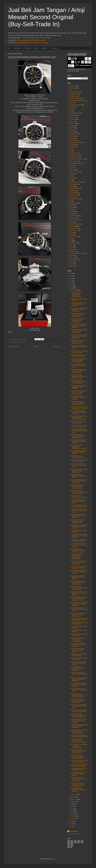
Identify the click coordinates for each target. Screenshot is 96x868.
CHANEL (71, 130)
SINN (70, 239)
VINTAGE (72, 258)
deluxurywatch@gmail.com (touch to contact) (31, 43)
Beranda (36, 347)
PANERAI (15, 342)
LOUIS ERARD (73, 193)
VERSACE (72, 256)
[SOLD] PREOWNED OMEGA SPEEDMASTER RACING (79, 711)
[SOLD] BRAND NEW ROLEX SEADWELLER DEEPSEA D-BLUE (79, 511)
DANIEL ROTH (73, 140)
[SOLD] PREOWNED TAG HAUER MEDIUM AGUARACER (78, 320)
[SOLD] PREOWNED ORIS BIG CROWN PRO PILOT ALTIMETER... (79, 726)
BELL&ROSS (73, 115)
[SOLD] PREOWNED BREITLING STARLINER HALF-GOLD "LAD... (78, 551)
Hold (70, 176)
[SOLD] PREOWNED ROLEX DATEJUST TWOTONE (78, 426)
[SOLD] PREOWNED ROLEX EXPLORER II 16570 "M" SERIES (78, 465)
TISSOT (71, 245)
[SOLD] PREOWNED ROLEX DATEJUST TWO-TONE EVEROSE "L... (78, 481)
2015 (71, 288)
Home (8, 48)
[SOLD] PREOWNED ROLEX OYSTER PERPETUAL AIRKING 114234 (78, 599)
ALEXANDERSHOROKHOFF (77, 101)
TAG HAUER (72, 243)
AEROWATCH (73, 96)
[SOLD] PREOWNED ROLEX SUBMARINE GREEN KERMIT (78, 774)
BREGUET (72, 122)
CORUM (71, 138)
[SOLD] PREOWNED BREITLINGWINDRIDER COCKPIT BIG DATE (78, 757)
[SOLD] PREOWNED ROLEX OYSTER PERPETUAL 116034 (78, 366)
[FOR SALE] (72, 86)
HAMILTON (72, 170)
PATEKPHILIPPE (74, 216)
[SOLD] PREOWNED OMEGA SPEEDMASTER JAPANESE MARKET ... (79, 732)
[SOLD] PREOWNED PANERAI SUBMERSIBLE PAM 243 (79, 619)
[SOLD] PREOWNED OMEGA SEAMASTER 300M (79, 769)
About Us (45, 48)
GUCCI (71, 168)
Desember (74, 290)
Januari (73, 818)
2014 (71, 821)
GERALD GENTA (74, 161)
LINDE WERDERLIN (75, 189)
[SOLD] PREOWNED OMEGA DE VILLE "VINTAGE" (79, 567)
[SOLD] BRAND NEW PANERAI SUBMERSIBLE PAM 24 (78, 476)
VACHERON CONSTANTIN (76, 253)
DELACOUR (72, 145)
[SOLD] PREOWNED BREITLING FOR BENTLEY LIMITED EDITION (79, 376)
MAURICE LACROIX (75, 199)
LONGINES (72, 191)
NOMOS (71, 205)
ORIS (70, 209)
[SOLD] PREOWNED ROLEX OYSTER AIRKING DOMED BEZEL (79, 431)
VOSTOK (71, 262)
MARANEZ (72, 197)
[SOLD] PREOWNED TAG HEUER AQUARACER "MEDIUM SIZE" (78, 701)
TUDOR (71, 247)
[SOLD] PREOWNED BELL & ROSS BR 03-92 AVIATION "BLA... (79, 690)
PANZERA (72, 214)
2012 (71, 826)
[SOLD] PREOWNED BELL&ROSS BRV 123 (78, 457)
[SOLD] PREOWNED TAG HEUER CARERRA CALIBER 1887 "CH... (78, 487)
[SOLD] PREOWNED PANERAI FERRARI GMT (79, 659)
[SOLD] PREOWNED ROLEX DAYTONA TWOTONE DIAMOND (78, 304)
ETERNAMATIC (73, 153)
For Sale (36, 48)
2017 (71, 283)
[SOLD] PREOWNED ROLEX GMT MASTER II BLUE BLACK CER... (78, 516)
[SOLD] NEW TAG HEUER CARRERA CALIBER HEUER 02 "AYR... (78, 521)
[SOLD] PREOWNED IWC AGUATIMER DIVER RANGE (78, 650)
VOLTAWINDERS (74, 260)
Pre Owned (27, 48)
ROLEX (71, 232)
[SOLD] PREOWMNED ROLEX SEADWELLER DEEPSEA (79, 765)
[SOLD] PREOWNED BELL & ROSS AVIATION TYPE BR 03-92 (79, 347)
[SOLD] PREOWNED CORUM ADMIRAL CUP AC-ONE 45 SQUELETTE (79, 337)
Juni (72, 806)
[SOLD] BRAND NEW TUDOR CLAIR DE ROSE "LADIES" (79, 408)
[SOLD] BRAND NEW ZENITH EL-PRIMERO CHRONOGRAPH (79, 746)
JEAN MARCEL (73, 184)
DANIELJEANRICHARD (76, 143)
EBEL (71, 151)
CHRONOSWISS (74, 134)
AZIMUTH (72, 107)
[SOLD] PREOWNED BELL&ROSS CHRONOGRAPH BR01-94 (79, 447)
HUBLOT (71, 178)
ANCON (71, 103)
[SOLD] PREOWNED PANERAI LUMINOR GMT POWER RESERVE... (79, 604)
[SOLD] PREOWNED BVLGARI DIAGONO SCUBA (79, 352)
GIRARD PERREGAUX (75, 163)
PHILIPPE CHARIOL (75, 220)
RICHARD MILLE (74, 228)
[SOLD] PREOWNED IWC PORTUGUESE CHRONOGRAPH (78, 640)
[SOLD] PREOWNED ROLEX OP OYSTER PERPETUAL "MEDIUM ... (79, 685)
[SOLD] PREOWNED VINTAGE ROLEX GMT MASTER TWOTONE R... (79, 310)
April (72, 811)
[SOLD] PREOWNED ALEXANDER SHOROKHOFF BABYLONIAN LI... (76, 294)
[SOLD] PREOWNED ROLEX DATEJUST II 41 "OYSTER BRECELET (79, 536)
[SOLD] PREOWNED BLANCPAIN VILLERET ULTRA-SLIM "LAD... (78, 403)
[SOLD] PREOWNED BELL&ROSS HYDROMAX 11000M (79, 790)
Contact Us (54, 48)
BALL (70, 111)
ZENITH (71, 264)
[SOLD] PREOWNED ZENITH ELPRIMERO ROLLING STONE (79, 452)
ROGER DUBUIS (74, 230)
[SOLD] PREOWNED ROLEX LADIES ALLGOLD (78, 422)
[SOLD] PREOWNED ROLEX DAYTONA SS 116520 (78, 356)
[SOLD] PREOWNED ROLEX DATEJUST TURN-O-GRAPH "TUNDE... (78, 342)
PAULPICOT (72, 218)
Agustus (73, 802)
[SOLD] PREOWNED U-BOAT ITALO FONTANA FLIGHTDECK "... (79, 331)
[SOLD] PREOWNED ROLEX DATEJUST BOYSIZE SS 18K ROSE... (78, 527)
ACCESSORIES (73, 94)
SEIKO (71, 235)
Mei (72, 809)
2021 (71, 274)
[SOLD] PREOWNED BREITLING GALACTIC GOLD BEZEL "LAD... (78, 696)
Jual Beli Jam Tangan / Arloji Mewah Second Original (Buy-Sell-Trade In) (46, 17)
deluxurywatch (74, 831)
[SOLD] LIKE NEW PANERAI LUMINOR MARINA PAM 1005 (78, 706)
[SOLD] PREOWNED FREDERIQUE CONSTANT (79, 497)
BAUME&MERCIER (74, 113)
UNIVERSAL (72, 251)
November (74, 794)
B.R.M (71, 109)
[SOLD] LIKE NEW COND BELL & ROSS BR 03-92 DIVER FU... (78, 577)
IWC (70, 180)
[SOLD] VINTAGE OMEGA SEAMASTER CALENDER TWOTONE (79, 412)
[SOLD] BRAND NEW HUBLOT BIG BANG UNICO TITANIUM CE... (79, 471)
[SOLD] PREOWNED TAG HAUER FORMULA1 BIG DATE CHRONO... (78, 752)
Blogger (53, 859)
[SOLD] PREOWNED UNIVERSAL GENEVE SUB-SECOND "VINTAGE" (79, 492)
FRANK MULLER (74, 157)
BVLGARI (72, 126)
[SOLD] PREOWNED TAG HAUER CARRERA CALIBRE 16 (78, 315)
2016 (71, 286)
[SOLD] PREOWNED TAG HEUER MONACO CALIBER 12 (79, 674)
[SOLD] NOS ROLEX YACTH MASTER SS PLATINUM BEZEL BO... (78, 593)
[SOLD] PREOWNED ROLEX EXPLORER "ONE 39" (78, 541)
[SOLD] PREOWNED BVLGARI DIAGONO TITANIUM (79, 761)
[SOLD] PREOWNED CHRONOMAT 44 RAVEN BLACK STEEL (78, 779)
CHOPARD (72, 132)
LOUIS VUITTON (74, 195)
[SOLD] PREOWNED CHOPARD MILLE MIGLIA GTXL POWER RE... (78, 382)
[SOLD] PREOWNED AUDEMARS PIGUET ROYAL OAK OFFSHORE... (79, 741)
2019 (71, 278)
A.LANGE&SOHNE (74, 92)
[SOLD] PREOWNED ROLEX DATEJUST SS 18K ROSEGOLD (78, 615)
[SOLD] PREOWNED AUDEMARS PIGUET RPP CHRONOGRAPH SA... (79, 715)
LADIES (71, 186)
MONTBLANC (73, 203)
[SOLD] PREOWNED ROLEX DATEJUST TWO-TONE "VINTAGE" (78, 663)
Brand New (17, 48)
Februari (73, 816)
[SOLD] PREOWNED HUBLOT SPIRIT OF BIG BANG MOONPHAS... (79, 679)
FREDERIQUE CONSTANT (76, 159)
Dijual (70, 149)
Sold (25, 342)
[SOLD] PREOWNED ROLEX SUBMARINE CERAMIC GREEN (78, 442)
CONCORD (72, 136)
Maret (72, 814)
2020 (71, 276)
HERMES (72, 174)
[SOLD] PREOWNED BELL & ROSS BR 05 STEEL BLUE (79, 506)
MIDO (71, 201)
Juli (72, 804)
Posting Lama (57, 347)
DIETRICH (72, 147)
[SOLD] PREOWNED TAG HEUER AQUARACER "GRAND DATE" (78, 583)
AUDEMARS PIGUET (75, 105)
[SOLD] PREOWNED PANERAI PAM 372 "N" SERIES (79, 461)
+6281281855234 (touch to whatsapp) (36, 38)
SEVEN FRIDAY (73, 237)
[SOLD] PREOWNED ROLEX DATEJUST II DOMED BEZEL (78, 501)
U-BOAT (71, 249)
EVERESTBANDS (74, 155)
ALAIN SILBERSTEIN (75, 98)
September (74, 799)
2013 (71, 824)
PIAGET (71, 222)
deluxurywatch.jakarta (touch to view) (32, 40)
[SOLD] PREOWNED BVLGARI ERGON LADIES (79, 623)
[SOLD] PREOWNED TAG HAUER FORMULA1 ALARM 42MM (79, 610)
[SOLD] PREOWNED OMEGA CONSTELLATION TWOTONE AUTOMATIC (79, 418)
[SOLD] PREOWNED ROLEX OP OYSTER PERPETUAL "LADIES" (79, 572)
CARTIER (72, 128)
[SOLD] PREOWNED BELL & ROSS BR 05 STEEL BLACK (79, 736)
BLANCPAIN (72, 117)
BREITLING (72, 124)
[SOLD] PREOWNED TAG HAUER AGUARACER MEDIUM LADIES (78, 436)
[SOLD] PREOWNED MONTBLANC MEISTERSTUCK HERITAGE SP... (76, 557)
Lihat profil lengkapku (73, 834)
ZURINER (72, 266)
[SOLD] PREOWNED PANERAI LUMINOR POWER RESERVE (79, 387)
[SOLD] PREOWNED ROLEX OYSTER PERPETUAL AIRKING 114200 (78, 371)
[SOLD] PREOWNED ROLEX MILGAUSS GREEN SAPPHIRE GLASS (78, 392)
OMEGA (71, 207)
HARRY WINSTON (74, 172)
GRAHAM (72, 166)
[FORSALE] (72, 88)
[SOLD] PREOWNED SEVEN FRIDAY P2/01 (78, 635)
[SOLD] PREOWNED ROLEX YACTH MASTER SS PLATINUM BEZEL (78, 360)
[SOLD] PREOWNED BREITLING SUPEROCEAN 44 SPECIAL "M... (79, 588)
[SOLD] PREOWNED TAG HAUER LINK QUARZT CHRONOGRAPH (78, 785)
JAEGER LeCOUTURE (75, 182)
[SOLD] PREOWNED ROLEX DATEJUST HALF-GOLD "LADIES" (78, 545)
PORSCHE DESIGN (75, 224)
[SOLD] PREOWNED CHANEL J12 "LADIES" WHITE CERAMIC (79, 398)
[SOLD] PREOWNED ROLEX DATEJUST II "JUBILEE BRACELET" (78, 326)
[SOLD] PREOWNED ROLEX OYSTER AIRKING (78, 655)
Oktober (73, 797)
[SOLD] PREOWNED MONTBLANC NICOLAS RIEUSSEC (78, 669)
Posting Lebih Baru (14, 347)
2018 (71, 281)
